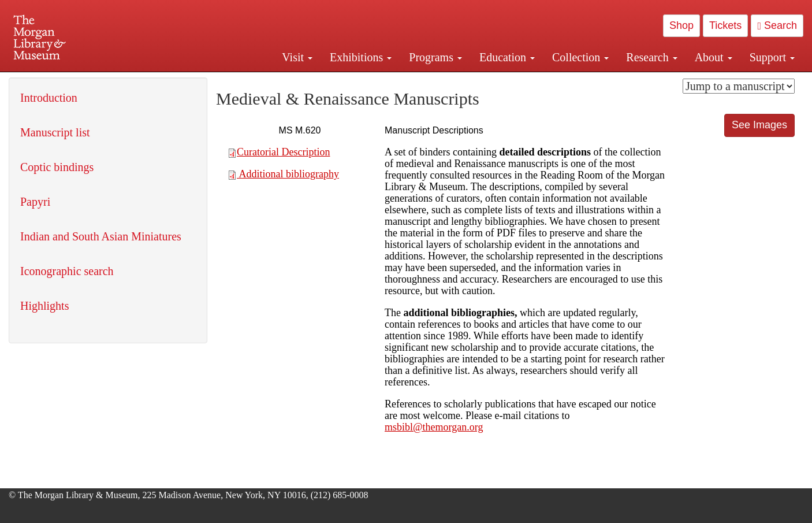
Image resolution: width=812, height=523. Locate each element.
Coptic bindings (57, 167)
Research (651, 57)
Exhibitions (361, 57)
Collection (580, 57)
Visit (297, 57)
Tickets (725, 25)
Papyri (35, 202)
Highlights (44, 306)
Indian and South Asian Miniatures (101, 236)
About (714, 57)
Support (772, 57)
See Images (759, 125)
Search (777, 25)
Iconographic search (67, 271)
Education (507, 57)
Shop (681, 25)
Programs (435, 57)
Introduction (49, 98)
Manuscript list (55, 132)
